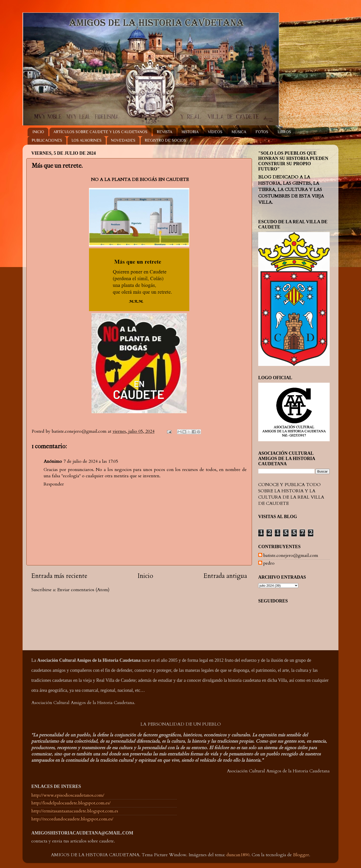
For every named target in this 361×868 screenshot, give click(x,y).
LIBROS (284, 132)
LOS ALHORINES (86, 140)
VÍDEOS (215, 132)
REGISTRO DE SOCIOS (165, 140)
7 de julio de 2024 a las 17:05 (91, 461)
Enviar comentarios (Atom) (83, 590)
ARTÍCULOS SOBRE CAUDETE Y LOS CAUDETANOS (100, 132)
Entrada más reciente (59, 576)
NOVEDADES (123, 140)
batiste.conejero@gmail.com (291, 556)
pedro (269, 563)
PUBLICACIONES (47, 140)
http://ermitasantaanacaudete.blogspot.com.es (75, 811)
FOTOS (262, 132)
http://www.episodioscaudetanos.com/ (68, 795)
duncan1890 (238, 855)
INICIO (38, 132)
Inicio (145, 576)
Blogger (301, 855)
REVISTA (164, 132)
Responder (54, 484)
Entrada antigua (225, 576)
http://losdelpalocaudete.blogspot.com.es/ (71, 803)
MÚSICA (239, 132)
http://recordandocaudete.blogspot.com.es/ (72, 819)
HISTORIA (190, 132)
